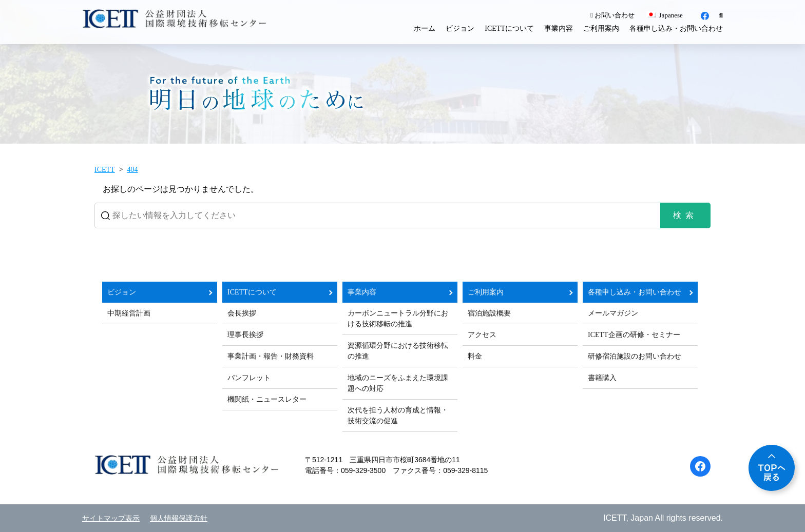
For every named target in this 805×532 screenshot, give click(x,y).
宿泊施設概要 (489, 313)
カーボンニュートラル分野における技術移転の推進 (398, 319)
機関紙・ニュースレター (267, 399)
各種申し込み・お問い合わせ (676, 28)
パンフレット (249, 378)
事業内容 (559, 28)
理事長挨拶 (245, 335)
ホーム (425, 28)
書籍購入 (602, 378)
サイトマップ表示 (111, 518)
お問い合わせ (612, 15)
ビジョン (460, 28)
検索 (685, 215)
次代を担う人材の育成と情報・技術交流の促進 (398, 416)
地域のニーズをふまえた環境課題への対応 (398, 383)
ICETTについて (509, 28)
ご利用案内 (601, 28)
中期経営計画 (129, 313)
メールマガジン (613, 313)
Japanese (664, 15)
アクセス (482, 335)
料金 (475, 356)
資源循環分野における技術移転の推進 (398, 351)
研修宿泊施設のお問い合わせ (635, 356)
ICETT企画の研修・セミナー (634, 335)
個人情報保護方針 (179, 518)
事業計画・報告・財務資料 (271, 356)
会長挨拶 (242, 313)
